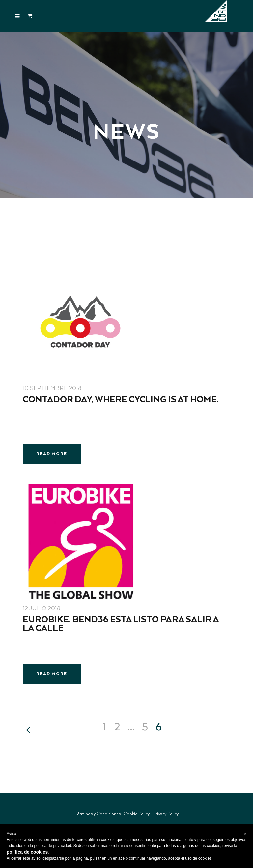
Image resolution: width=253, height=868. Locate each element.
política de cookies (27, 852)
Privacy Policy (166, 814)
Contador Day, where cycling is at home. (121, 400)
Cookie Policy (137, 814)
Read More (52, 454)
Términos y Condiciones (98, 814)
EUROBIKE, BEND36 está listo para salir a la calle (121, 624)
